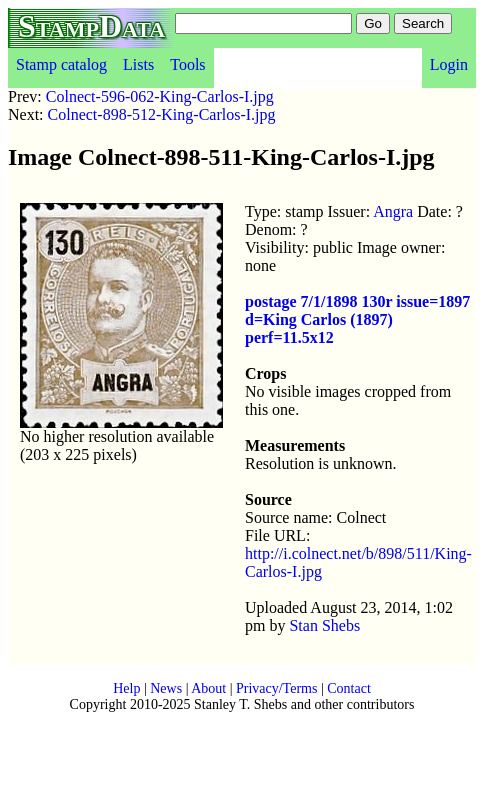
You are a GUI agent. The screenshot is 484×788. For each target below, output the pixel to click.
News (166, 688)
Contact (349, 688)
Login (449, 64)
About (208, 688)
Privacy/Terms (276, 688)
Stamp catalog (61, 64)
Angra (393, 211)
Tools (187, 64)
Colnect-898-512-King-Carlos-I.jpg (162, 114)
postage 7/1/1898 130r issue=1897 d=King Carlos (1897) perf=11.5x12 (357, 319)
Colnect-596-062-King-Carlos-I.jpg (160, 96)
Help (126, 688)
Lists (138, 64)
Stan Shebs (324, 625)
